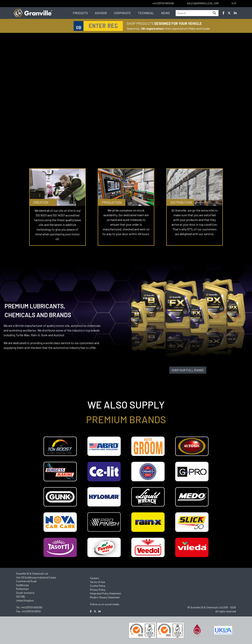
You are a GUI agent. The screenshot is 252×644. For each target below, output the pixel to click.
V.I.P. (234, 3)
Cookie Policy (98, 586)
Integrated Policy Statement (105, 593)
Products (80, 13)
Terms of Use (97, 582)
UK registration (152, 28)
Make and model (199, 28)
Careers (94, 578)
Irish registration (176, 28)
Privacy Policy (98, 590)
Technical (146, 13)
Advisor (101, 13)
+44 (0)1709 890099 (31, 607)
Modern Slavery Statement (105, 597)
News (165, 13)
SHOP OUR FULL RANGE (188, 370)
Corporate (122, 13)
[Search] (193, 13)
